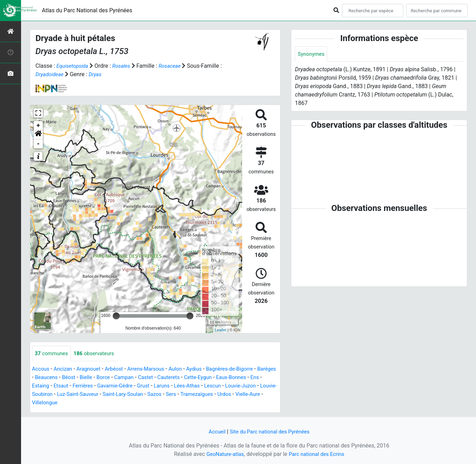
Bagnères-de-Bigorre (243, 369)
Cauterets (199, 378)
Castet (174, 378)
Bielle (111, 378)
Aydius (205, 369)
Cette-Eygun (230, 378)
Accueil (214, 432)
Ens (60, 386)
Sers (236, 395)
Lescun (261, 386)
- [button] (38, 144)
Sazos (219, 395)
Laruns (207, 386)
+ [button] (38, 126)
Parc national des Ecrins (318, 454)
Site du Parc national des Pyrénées (270, 432)
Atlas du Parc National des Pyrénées (87, 10)
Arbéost (119, 369)
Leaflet (221, 330)
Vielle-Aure (104, 403)
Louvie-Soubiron (90, 395)
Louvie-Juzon (49, 395)
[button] (38, 135)
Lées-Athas (234, 386)
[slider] (116, 316)
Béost (93, 378)
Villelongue (135, 403)
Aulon (185, 369)
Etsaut (100, 386)
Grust (188, 386)
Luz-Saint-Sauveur (136, 395)
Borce (129, 378)
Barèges (42, 378)
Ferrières (123, 386)
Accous (41, 369)
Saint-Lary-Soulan (185, 395)
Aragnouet (92, 369)
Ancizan (65, 369)
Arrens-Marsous (154, 369)
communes (53, 354)
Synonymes (312, 54)
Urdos (79, 403)
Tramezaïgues (49, 403)
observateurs (98, 354)
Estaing (78, 386)
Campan (152, 378)
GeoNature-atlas (223, 454)
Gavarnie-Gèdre (157, 386)
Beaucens (69, 378)
